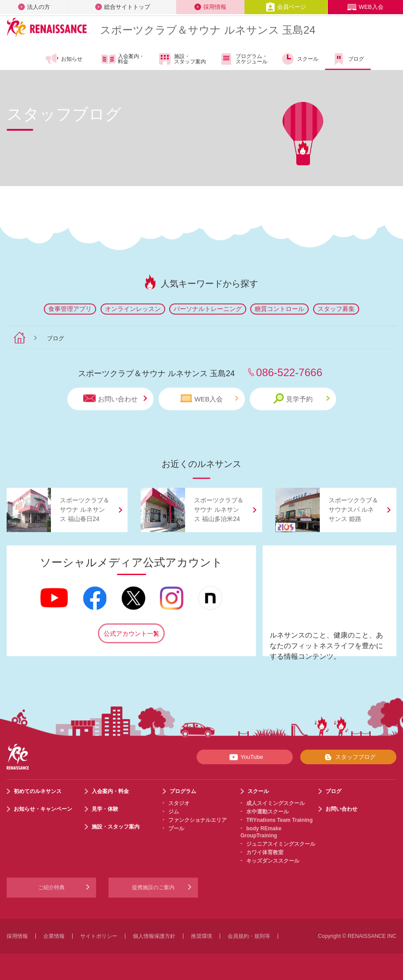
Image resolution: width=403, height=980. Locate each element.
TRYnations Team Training (279, 820)
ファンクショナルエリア (198, 820)
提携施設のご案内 (153, 887)
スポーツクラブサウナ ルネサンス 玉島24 (208, 30)
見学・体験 (105, 809)
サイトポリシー (99, 936)
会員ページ (286, 7)
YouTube (245, 757)
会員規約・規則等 (249, 936)
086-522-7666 (289, 372)
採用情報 (210, 7)
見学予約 (301, 399)
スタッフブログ (348, 757)
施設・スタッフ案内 (182, 59)
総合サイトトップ (123, 7)
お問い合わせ (115, 399)
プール (176, 828)
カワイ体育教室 (265, 852)
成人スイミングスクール (275, 803)
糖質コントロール (279, 309)
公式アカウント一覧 (132, 634)
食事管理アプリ (70, 309)
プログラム (183, 791)
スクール (300, 59)
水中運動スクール (267, 812)
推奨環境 (201, 936)
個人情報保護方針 (154, 936)
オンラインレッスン (133, 309)
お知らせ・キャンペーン (43, 809)
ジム (174, 812)
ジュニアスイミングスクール (281, 844)
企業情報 (54, 936)
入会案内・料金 (123, 59)
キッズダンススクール (273, 861)
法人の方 (34, 7)
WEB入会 (365, 7)
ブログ (348, 59)
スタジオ (179, 803)
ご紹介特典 (51, 887)
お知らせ (64, 59)
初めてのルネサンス (38, 791)
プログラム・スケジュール (243, 59)
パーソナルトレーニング (208, 309)
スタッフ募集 (336, 309)
